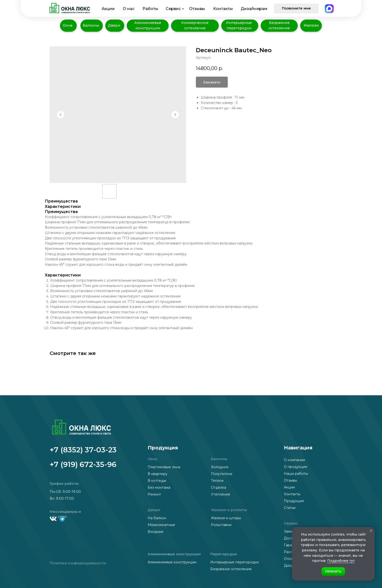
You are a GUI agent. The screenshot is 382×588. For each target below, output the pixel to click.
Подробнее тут (341, 561)
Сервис (173, 9)
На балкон (157, 518)
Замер (289, 531)
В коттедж (157, 481)
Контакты (223, 9)
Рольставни (221, 525)
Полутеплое (222, 474)
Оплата (290, 559)
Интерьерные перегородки (234, 562)
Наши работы (296, 474)
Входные (156, 532)
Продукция (294, 501)
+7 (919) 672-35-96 (83, 464)
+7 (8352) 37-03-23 (83, 450)
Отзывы (197, 9)
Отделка (219, 487)
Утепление (221, 494)
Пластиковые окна (164, 467)
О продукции (296, 467)
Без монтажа (159, 487)
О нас (129, 9)
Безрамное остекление (231, 569)
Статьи (290, 508)
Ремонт (154, 494)
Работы (150, 9)
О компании (294, 460)
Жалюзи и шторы (226, 518)
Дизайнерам (254, 9)
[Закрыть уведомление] (371, 531)
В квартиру (158, 474)
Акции (108, 9)
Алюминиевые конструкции (172, 562)
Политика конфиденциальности (78, 563)
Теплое (217, 481)
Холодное (220, 467)
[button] (296, 9)
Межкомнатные (161, 525)
